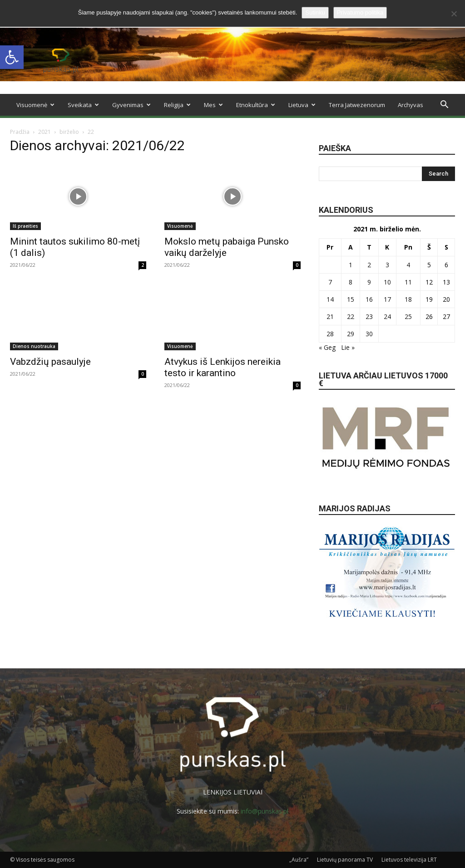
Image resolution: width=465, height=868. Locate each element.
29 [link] (351, 334)
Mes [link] (213, 105)
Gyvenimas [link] (131, 105)
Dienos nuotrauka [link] (34, 346)
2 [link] (143, 265)
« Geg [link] (327, 347)
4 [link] (408, 265)
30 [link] (369, 334)
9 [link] (369, 282)
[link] (12, 57)
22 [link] (351, 316)
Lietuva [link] (302, 105)
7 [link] (330, 282)
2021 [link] (45, 132)
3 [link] (387, 265)
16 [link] (369, 299)
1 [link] (351, 265)
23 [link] (369, 316)
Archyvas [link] (411, 105)
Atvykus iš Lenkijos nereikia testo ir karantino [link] (223, 367)
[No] (454, 14)
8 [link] (351, 282)
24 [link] (387, 316)
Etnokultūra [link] (256, 105)
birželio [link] (69, 132)
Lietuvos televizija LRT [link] (409, 860)
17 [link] (387, 299)
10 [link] (387, 282)
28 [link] (330, 334)
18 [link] (408, 299)
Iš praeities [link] (25, 226)
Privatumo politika (360, 12)
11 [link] (408, 282)
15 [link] (351, 299)
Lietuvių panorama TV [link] (345, 860)
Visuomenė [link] (35, 105)
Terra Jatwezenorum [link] (357, 105)
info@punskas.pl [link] (265, 811)
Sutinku (315, 12)
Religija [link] (177, 105)
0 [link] (297, 265)
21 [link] (330, 316)
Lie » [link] (348, 347)
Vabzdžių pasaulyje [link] (50, 362)
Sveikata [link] (83, 105)
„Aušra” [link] (299, 860)
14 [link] (330, 299)
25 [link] (408, 316)
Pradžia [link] (20, 132)
